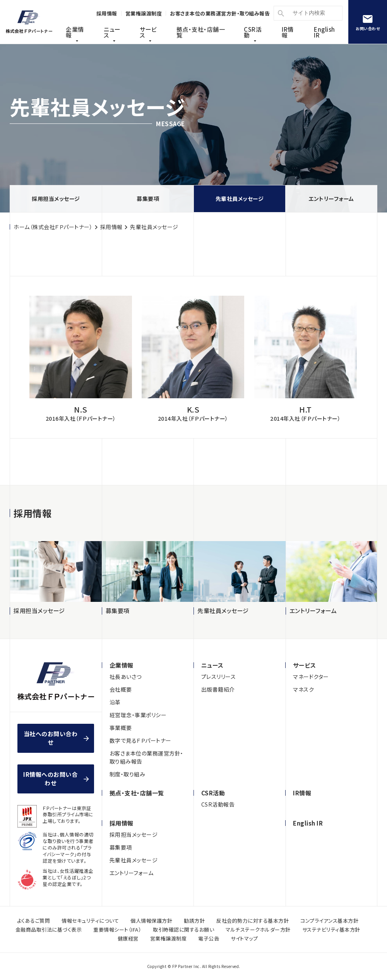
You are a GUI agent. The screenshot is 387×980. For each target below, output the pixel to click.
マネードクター (311, 677)
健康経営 (128, 938)
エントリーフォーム (331, 199)
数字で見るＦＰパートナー (140, 740)
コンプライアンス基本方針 (329, 921)
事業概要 (121, 728)
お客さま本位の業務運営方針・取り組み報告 (146, 757)
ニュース (112, 32)
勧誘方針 (194, 921)
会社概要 (121, 689)
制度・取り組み (128, 774)
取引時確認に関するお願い (183, 929)
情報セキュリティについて (90, 921)
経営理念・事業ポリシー (138, 715)
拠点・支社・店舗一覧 (137, 793)
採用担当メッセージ (56, 199)
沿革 (115, 702)
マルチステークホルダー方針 (258, 929)
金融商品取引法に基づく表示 (49, 929)
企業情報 (75, 32)
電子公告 (209, 938)
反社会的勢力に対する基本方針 (253, 921)
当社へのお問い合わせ (51, 738)
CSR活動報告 (218, 804)
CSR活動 (253, 32)
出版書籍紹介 (218, 689)
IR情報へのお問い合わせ (50, 779)
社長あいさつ (126, 677)
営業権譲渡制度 (169, 938)
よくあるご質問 (34, 921)
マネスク (303, 689)
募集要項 (148, 199)
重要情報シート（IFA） (117, 929)
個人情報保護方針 (151, 921)
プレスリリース (219, 677)
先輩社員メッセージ (240, 199)
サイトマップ (244, 938)
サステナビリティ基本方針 (331, 929)
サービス (148, 32)
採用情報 (111, 227)
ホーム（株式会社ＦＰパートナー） (53, 227)
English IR (324, 32)
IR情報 (288, 32)
